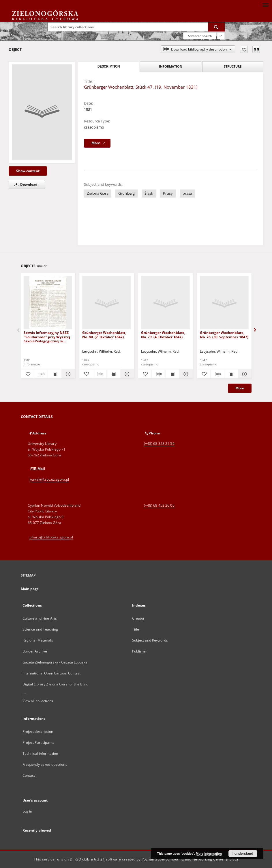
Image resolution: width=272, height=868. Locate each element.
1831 (88, 109)
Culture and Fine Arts (40, 618)
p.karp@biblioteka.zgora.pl (51, 537)
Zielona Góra (98, 193)
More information (209, 854)
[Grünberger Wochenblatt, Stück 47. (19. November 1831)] (42, 112)
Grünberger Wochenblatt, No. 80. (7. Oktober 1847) (104, 335)
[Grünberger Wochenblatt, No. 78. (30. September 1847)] (224, 303)
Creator (138, 618)
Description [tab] (109, 66)
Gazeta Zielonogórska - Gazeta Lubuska (55, 662)
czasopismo (94, 127)
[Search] (216, 27)
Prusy (168, 193)
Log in (27, 811)
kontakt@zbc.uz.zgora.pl (49, 479)
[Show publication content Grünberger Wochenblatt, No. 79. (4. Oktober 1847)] (172, 374)
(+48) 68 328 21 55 (159, 444)
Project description (38, 732)
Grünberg (126, 193)
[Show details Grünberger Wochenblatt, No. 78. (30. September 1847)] (244, 374)
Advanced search (200, 36)
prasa (187, 193)
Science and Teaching (40, 629)
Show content (28, 171)
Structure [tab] (233, 66)
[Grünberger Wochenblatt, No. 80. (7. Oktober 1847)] (107, 303)
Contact (29, 775)
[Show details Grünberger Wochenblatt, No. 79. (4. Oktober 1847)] (185, 374)
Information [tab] (171, 66)
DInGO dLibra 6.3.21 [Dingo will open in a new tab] (87, 859)
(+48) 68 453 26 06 (159, 505)
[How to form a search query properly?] (221, 36)
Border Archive (35, 651)
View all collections (38, 701)
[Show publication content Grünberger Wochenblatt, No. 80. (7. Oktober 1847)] (113, 374)
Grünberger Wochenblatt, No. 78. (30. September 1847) (224, 335)
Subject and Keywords (150, 640)
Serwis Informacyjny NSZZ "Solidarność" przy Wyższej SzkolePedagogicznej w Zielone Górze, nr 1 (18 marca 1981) (47, 337)
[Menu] (265, 5)
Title (136, 629)
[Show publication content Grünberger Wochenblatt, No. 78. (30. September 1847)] (231, 374)
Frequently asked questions (45, 764)
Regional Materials (38, 640)
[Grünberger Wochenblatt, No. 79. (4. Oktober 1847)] (165, 303)
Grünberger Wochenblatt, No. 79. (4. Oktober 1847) (163, 335)
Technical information (40, 753)
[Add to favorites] (244, 49)
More (240, 388)
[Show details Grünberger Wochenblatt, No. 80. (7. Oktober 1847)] (126, 374)
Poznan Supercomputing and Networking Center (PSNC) (190, 859)
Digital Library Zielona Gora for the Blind (56, 684)
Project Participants (38, 742)
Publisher (140, 651)
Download (25, 184)
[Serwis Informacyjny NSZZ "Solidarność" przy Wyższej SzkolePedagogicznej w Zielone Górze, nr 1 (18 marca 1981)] (48, 303)
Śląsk (149, 193)
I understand (243, 854)
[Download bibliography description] (41, 374)
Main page (30, 589)
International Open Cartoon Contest (52, 673)
